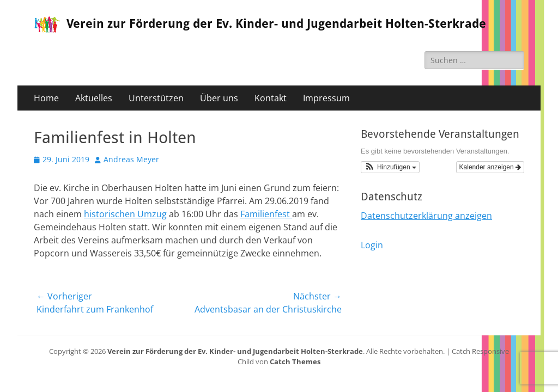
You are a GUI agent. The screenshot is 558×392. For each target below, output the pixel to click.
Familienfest (266, 214)
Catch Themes (295, 362)
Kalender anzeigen (490, 167)
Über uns (219, 98)
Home (46, 98)
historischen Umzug (125, 214)
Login (372, 245)
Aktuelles (94, 98)
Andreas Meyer (131, 159)
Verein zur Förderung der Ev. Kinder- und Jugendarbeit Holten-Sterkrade (276, 24)
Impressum (326, 98)
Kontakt (271, 98)
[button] (390, 167)
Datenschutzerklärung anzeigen (426, 216)
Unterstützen (156, 98)
